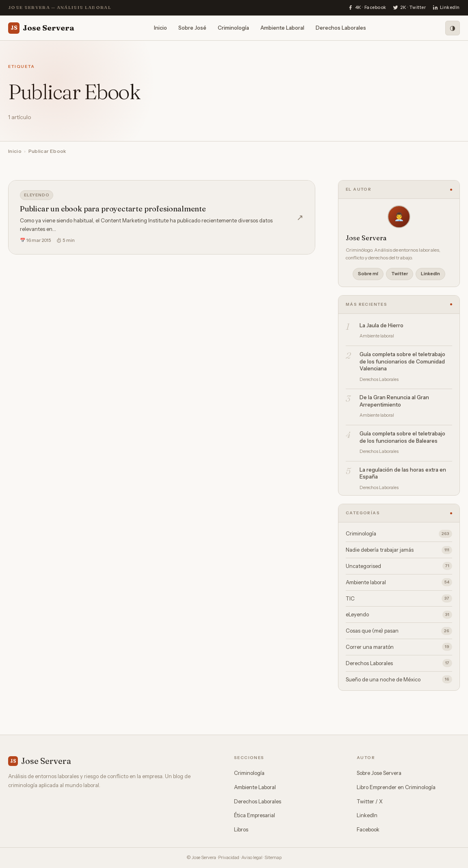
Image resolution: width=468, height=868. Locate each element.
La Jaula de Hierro (381, 325)
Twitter (400, 274)
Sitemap (273, 857)
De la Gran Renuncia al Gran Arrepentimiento (394, 401)
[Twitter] (409, 8)
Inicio (160, 28)
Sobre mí (368, 274)
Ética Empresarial (255, 815)
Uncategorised (399, 566)
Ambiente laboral (399, 582)
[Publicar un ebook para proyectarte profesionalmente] (162, 217)
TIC (399, 598)
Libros (241, 829)
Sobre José (192, 28)
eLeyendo (37, 195)
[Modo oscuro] (453, 28)
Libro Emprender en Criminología (396, 787)
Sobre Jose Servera (379, 773)
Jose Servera (41, 28)
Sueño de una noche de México (399, 679)
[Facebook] (367, 8)
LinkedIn (430, 274)
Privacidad (229, 857)
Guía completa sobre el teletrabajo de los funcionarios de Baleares (402, 437)
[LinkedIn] (446, 8)
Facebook (368, 829)
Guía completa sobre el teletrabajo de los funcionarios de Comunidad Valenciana (402, 361)
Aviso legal (252, 857)
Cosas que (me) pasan (399, 631)
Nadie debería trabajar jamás (399, 550)
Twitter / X (370, 801)
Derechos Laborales (341, 28)
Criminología (233, 28)
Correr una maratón (399, 647)
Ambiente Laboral (282, 28)
